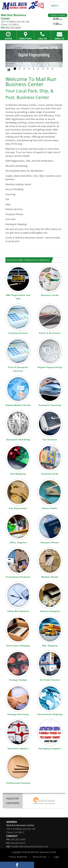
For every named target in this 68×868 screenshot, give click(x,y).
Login (56, 857)
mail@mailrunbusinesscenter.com (30, 846)
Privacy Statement (18, 857)
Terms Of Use (40, 857)
